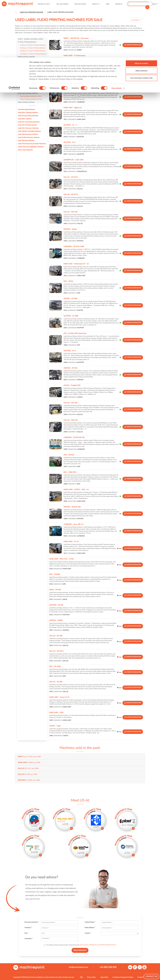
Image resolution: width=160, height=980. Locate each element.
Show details (117, 31)
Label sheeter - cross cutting (28, 72)
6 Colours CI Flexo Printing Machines (33, 48)
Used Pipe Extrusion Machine (28, 134)
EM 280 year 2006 (27, 774)
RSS (81, 977)
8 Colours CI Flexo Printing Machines (33, 51)
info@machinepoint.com (78, 967)
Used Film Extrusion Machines (28, 128)
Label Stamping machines (27, 75)
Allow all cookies (141, 6)
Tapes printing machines (26, 102)
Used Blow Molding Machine (28, 113)
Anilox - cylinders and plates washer (31, 39)
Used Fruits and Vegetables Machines (31, 147)
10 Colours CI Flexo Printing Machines (33, 54)
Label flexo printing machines (28, 60)
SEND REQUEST (80, 950)
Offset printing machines (26, 66)
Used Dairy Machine (25, 119)
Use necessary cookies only (141, 20)
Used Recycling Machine (26, 140)
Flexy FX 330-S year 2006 (29, 757)
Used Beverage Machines (26, 109)
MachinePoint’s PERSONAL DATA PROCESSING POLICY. (98, 945)
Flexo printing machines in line (31, 96)
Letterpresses (23, 81)
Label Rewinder (23, 78)
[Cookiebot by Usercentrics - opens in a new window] (14, 31)
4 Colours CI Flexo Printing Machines (33, 45)
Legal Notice (104, 977)
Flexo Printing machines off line (31, 99)
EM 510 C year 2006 (28, 768)
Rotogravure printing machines (28, 90)
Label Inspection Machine (27, 63)
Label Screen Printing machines (29, 69)
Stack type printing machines (28, 93)
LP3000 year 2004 (29, 762)
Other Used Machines (25, 150)
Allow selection (141, 13)
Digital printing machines (26, 57)
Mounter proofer (24, 84)
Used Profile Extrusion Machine (29, 137)
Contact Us (151, 976)
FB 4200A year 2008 (29, 780)
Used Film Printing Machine (27, 125)
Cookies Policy (142, 977)
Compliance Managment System (123, 977)
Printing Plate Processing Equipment (31, 87)
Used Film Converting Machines (29, 122)
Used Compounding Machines (28, 116)
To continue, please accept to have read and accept (81, 945)
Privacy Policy (91, 977)
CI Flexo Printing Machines (27, 42)
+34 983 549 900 (108, 967)
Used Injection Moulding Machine (29, 131)
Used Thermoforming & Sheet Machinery (32, 144)
